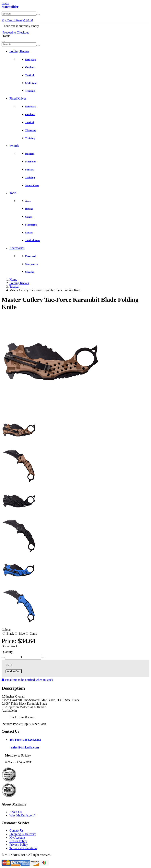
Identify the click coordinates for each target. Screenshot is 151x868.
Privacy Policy (19, 845)
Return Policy (18, 841)
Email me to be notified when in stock (27, 680)
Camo (31, 634)
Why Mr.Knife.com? (23, 815)
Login (5, 3)
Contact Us (17, 830)
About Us (16, 812)
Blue (20, 634)
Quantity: (7, 652)
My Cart (17, 20)
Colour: (6, 630)
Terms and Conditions (23, 848)
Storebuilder (10, 7)
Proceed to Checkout (16, 32)
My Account (17, 838)
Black (8, 634)
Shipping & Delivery (23, 834)
